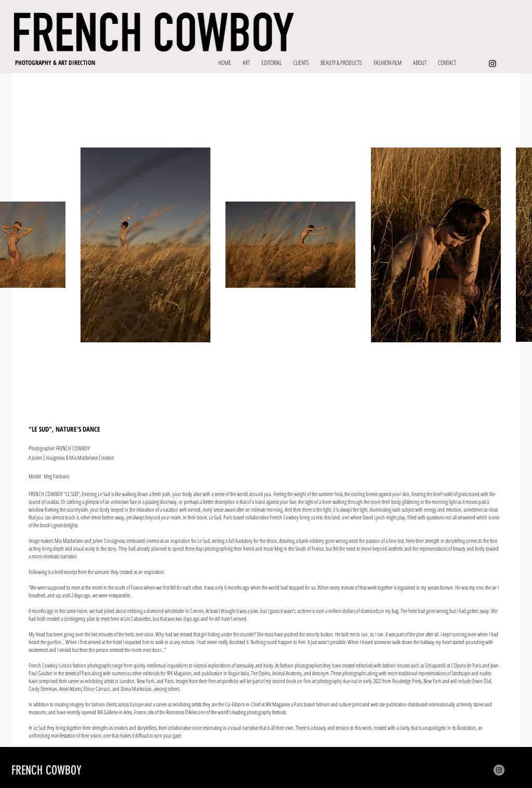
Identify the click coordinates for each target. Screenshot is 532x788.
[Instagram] (493, 63)
